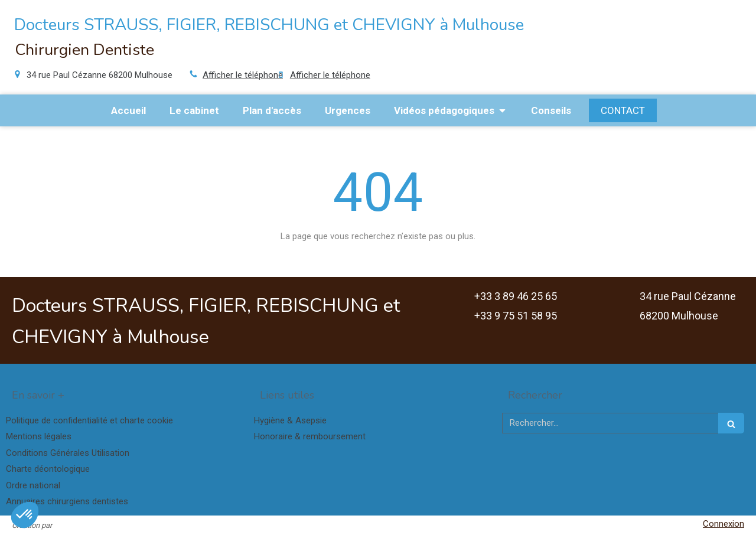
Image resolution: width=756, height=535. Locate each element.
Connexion (724, 524)
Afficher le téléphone (243, 75)
